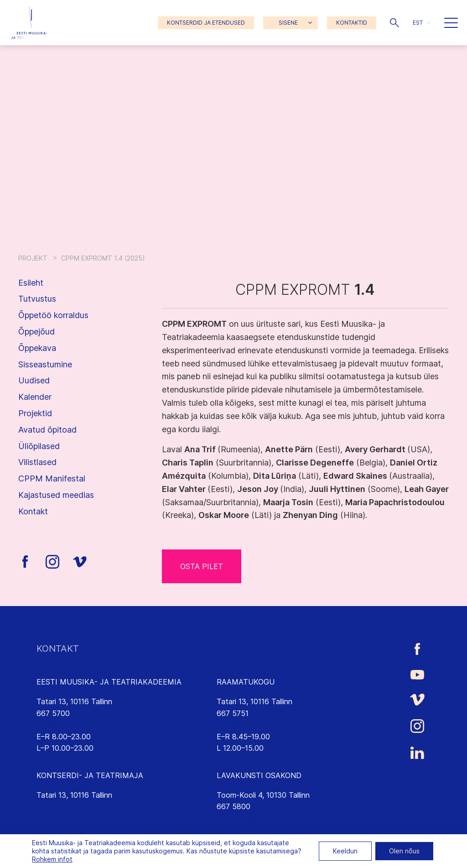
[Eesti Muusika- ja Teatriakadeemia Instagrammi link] (417, 726)
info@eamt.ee (60, 725)
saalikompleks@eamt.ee (76, 806)
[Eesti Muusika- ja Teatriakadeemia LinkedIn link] (417, 753)
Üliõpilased (39, 446)
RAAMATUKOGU (246, 682)
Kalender (35, 397)
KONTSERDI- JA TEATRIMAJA (90, 775)
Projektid (35, 413)
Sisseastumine (45, 364)
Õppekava (37, 348)
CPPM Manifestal (52, 478)
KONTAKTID (352, 23)
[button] (394, 23)
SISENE (288, 23)
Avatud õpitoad (47, 430)
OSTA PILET (202, 566)
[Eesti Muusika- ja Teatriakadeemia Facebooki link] (417, 649)
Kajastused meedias (56, 495)
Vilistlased (37, 462)
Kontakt (33, 511)
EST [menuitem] (418, 23)
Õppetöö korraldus (53, 315)
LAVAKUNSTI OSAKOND (259, 775)
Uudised (34, 380)
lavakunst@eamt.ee (250, 818)
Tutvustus (37, 299)
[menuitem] (422, 23)
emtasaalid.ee (60, 818)
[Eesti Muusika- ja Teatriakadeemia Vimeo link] (417, 699)
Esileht (31, 283)
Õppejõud (36, 332)
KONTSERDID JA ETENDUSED (206, 23)
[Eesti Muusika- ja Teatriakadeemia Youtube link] (417, 674)
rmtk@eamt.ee (241, 725)
